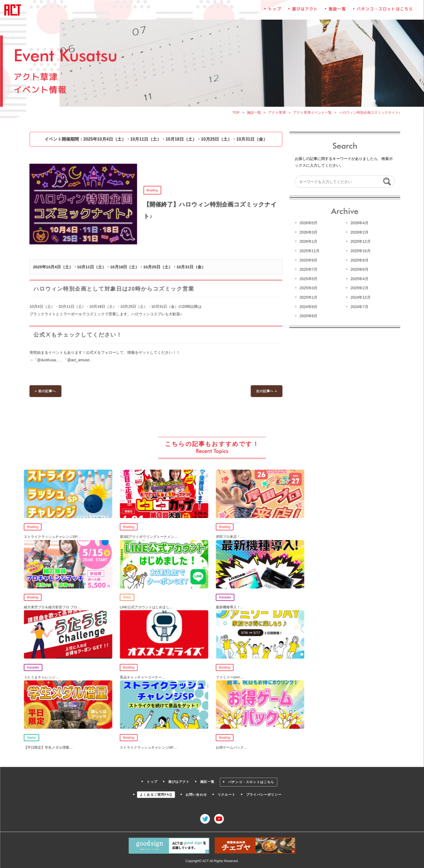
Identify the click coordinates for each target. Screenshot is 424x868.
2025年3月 (308, 289)
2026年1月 (308, 243)
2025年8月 (358, 261)
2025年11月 (309, 252)
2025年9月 (308, 261)
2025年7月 (308, 271)
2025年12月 (359, 243)
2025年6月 (358, 271)
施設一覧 (337, 12)
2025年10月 (359, 252)
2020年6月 (308, 317)
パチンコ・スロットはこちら (384, 12)
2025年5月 (308, 280)
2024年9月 (308, 307)
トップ (274, 12)
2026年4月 (358, 224)
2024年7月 (358, 307)
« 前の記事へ (47, 392)
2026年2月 (358, 234)
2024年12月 (359, 298)
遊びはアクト (304, 12)
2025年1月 (308, 298)
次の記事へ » (266, 392)
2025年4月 (358, 280)
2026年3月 (308, 234)
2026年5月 (308, 224)
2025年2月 (358, 289)
